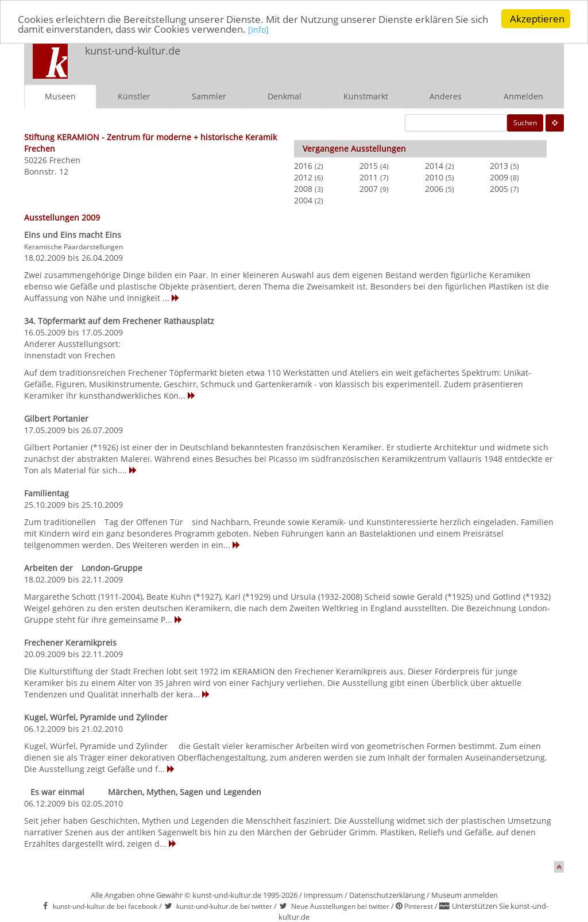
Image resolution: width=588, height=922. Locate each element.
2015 (369, 166)
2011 (369, 177)
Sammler (209, 96)
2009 (499, 177)
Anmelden (523, 96)
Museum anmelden (465, 895)
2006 (434, 189)
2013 (499, 166)
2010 (434, 177)
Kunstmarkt (366, 96)
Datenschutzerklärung (387, 895)
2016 (303, 166)
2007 (369, 189)
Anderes (446, 96)
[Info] (258, 30)
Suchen (525, 123)
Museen (60, 96)
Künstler (134, 96)
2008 (303, 189)
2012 (303, 177)
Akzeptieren (537, 19)
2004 (303, 200)
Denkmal (285, 96)
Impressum (323, 895)
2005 (499, 189)
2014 (434, 166)
